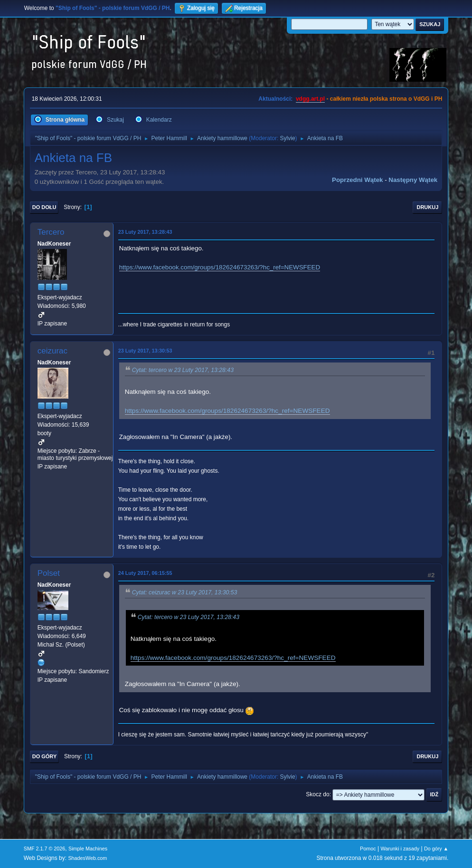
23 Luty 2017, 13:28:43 (145, 232)
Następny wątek (413, 180)
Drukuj (427, 207)
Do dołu (44, 207)
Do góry (45, 756)
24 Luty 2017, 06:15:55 (145, 573)
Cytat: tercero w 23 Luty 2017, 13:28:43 (183, 370)
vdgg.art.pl (310, 99)
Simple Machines (88, 849)
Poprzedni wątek (357, 180)
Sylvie (288, 138)
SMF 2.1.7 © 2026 (45, 849)
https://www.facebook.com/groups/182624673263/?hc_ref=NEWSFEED (220, 267)
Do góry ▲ (436, 849)
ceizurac (52, 351)
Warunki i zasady (400, 849)
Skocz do (317, 794)
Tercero (51, 232)
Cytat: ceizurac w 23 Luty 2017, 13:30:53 (185, 592)
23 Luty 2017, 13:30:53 (145, 351)
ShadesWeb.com (87, 858)
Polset (49, 573)
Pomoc (368, 849)
